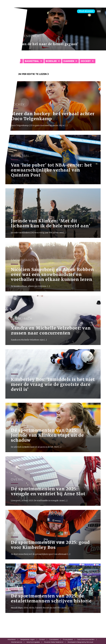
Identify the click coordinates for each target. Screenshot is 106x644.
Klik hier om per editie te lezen (27, 74)
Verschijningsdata (33, 642)
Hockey (86, 61)
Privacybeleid (68, 639)
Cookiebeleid (54, 639)
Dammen (69, 61)
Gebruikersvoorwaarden (86, 639)
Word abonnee (86, 11)
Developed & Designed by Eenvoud (80, 642)
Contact (42, 639)
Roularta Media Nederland (54, 642)
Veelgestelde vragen (27, 639)
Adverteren (12, 639)
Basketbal (32, 61)
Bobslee (51, 61)
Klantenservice (17, 642)
